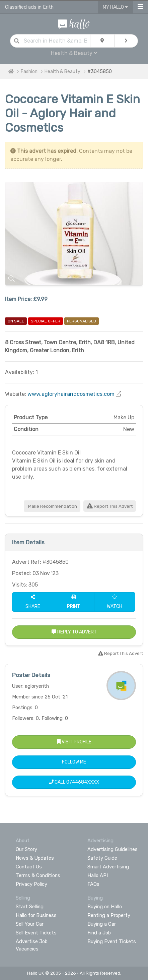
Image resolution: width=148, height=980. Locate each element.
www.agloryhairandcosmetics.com (71, 394)
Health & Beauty (74, 53)
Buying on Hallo (105, 907)
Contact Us (29, 867)
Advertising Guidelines (113, 849)
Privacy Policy (31, 884)
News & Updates (35, 858)
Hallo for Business (36, 915)
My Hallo (115, 7)
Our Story (26, 849)
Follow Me (74, 762)
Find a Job (99, 933)
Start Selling (30, 907)
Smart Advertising (108, 867)
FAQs (93, 884)
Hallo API (98, 875)
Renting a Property (109, 915)
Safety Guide (102, 858)
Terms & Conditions (38, 875)
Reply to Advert (74, 632)
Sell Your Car (30, 924)
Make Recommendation (52, 506)
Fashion (29, 72)
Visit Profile (74, 742)
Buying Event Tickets (112, 941)
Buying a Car (102, 924)
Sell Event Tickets (36, 933)
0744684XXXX (83, 782)
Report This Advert (110, 506)
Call (74, 782)
